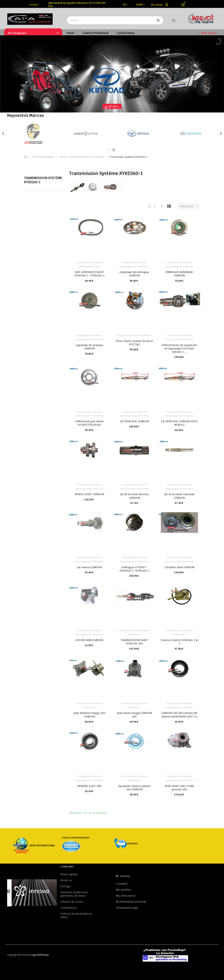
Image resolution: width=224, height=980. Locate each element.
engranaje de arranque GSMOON (89, 347)
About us (66, 880)
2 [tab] (114, 151)
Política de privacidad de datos (76, 915)
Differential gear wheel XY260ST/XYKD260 (89, 423)
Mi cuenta (157, 5)
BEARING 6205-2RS (90, 786)
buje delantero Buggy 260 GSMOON (90, 715)
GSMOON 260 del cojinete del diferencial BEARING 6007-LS (179, 715)
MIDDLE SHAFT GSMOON (90, 494)
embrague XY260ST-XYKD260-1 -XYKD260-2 (134, 569)
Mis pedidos (124, 890)
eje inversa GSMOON (90, 567)
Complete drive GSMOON (179, 567)
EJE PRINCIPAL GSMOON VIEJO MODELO (179, 423)
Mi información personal (131, 902)
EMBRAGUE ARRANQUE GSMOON (179, 274)
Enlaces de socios (72, 902)
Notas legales (69, 874)
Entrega (65, 886)
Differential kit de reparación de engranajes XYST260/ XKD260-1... (179, 349)
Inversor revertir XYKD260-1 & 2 (179, 642)
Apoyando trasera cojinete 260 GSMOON (134, 788)
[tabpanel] (39, 134)
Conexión (122, 884)
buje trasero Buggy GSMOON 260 (134, 715)
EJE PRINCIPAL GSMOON (134, 421)
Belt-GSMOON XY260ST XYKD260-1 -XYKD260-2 (90, 274)
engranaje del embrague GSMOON (134, 274)
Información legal (127, 908)
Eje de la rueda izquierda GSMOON (179, 496)
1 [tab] (110, 151)
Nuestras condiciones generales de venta (74, 894)
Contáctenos (69, 908)
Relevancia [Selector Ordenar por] (190, 206)
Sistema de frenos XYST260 (134, 335)
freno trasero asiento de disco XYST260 (134, 343)
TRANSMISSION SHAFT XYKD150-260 (134, 642)
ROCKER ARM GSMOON (89, 640)
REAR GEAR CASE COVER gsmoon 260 (179, 788)
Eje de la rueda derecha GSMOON (134, 496)
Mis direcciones (126, 896)
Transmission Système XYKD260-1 (43, 180)
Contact (34, 5)
